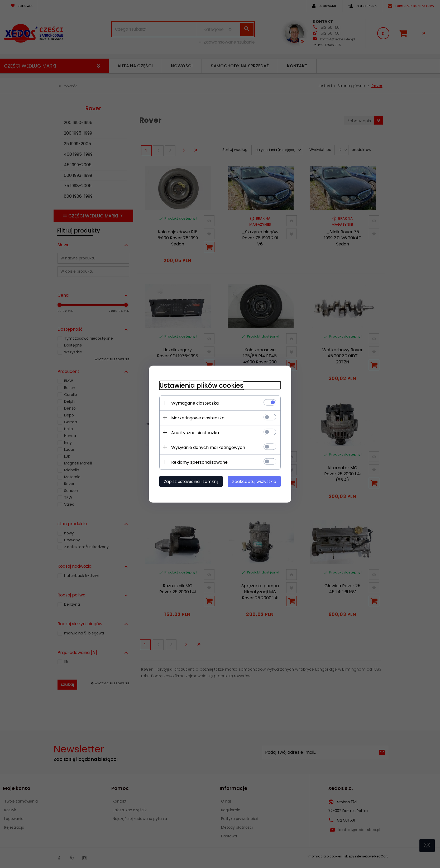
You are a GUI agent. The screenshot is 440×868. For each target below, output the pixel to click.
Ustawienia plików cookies (201, 385)
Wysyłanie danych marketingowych (208, 447)
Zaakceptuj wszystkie (254, 481)
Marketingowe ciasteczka (198, 418)
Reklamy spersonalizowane (199, 462)
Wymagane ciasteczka (195, 403)
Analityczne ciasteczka (195, 432)
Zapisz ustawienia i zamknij (191, 481)
